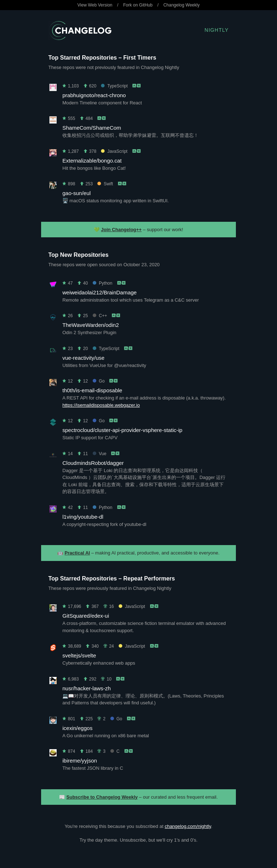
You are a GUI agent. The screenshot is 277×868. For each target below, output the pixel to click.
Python (102, 283)
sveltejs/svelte (79, 655)
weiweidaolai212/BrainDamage (100, 292)
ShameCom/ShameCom (92, 128)
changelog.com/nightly (188, 826)
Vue (100, 454)
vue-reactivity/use (83, 358)
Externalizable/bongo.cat (92, 161)
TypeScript (114, 86)
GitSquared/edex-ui (86, 616)
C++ (100, 316)
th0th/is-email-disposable (92, 390)
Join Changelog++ (121, 230)
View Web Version (95, 5)
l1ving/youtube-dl (83, 517)
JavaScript (114, 151)
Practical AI (77, 553)
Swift (105, 184)
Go (99, 381)
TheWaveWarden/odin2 (91, 325)
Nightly (217, 30)
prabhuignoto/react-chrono (94, 95)
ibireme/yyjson (80, 761)
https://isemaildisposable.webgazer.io (101, 405)
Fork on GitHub (138, 5)
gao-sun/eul (76, 193)
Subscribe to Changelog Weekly (102, 797)
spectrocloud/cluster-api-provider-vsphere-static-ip (122, 430)
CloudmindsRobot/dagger (93, 463)
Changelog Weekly (182, 5)
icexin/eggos (77, 728)
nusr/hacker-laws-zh (87, 688)
